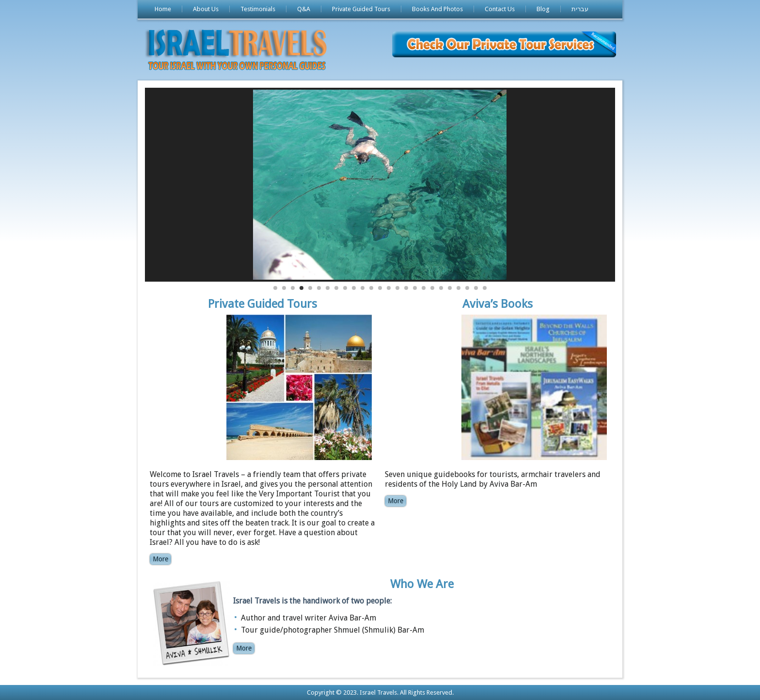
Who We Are (422, 584)
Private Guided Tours (361, 9)
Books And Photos (437, 9)
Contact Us (500, 9)
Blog (543, 9)
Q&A (304, 9)
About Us (206, 9)
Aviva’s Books (498, 304)
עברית (580, 9)
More (160, 559)
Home (163, 9)
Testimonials (258, 9)
